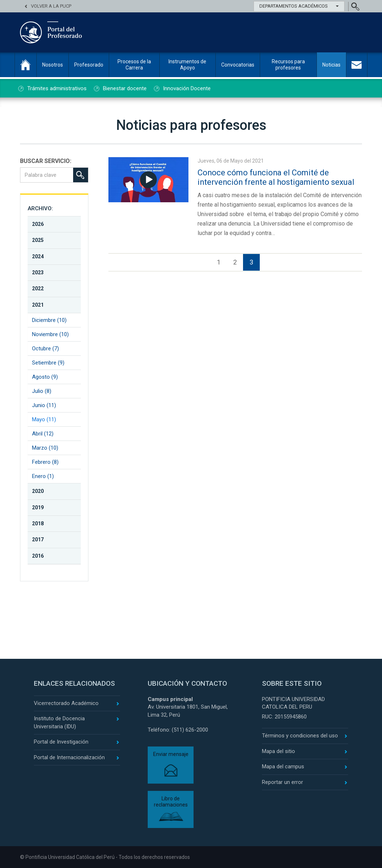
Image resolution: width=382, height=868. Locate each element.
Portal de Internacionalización (69, 757)
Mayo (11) (44, 419)
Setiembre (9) (48, 363)
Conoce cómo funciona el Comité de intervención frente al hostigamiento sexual (277, 177)
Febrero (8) (45, 462)
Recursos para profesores (288, 65)
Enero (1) (43, 476)
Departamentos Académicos (299, 6)
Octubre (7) (45, 349)
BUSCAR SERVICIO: (46, 161)
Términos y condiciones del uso (300, 736)
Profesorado (89, 65)
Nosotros (53, 65)
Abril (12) (43, 434)
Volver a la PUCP (51, 6)
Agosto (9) (45, 377)
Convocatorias (238, 65)
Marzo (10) (45, 448)
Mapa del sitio (278, 751)
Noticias (331, 65)
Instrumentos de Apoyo (187, 65)
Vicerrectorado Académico (66, 703)
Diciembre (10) (49, 320)
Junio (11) (44, 405)
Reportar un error (282, 782)
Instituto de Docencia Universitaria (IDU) (59, 722)
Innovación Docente (187, 88)
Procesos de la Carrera (134, 65)
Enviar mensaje (171, 754)
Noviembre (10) (50, 334)
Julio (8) (42, 391)
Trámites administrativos (57, 88)
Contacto (357, 65)
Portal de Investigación (61, 742)
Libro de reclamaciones (171, 802)
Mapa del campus (283, 767)
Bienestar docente (125, 88)
